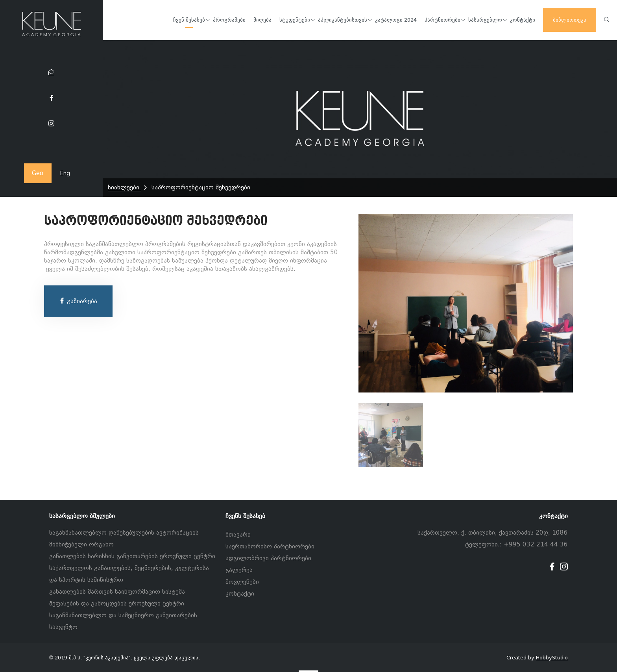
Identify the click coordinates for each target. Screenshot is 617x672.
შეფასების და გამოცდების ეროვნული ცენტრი (117, 604)
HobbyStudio (552, 658)
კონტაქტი (240, 594)
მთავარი (238, 535)
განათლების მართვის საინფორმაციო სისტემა (117, 592)
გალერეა (239, 570)
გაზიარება (78, 301)
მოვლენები (242, 582)
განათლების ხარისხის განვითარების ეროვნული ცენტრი (132, 556)
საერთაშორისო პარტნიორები (270, 546)
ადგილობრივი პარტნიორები (268, 558)
